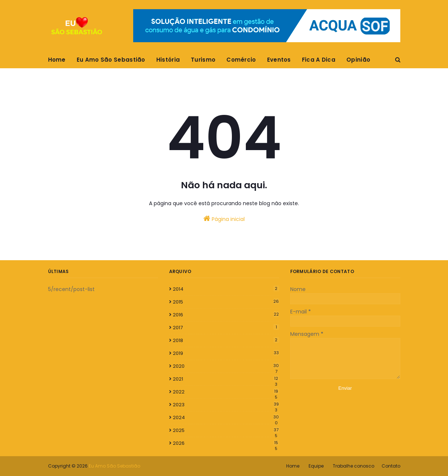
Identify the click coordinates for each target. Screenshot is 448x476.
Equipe (316, 466)
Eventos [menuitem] (279, 60)
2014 (226, 289)
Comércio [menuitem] (241, 60)
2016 (226, 315)
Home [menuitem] (57, 60)
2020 (226, 366)
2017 (226, 328)
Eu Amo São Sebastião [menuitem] (111, 60)
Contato (391, 466)
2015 (226, 302)
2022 (226, 392)
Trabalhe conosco (354, 466)
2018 (226, 340)
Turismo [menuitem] (203, 60)
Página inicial (224, 219)
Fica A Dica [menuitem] (319, 60)
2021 (226, 379)
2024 (226, 418)
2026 (226, 443)
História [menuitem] (168, 60)
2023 (226, 405)
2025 (226, 430)
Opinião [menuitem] (358, 60)
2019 (226, 353)
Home (293, 466)
